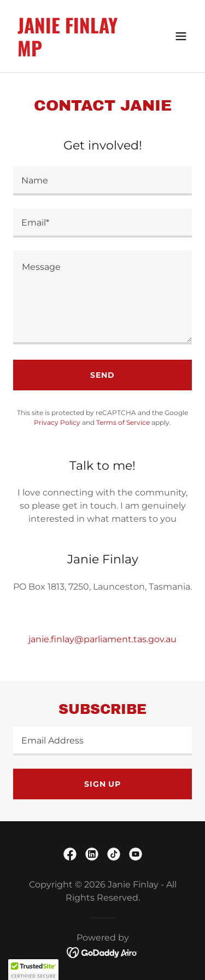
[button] (181, 36)
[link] (76, 53)
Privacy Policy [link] (57, 422)
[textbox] (102, 181)
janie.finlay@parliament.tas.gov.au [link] (102, 639)
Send (102, 375)
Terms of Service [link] (123, 422)
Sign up (102, 784)
